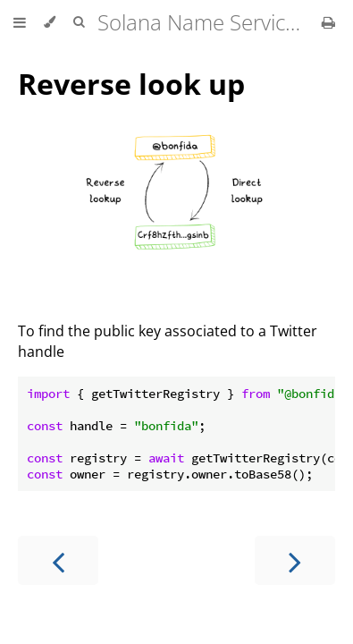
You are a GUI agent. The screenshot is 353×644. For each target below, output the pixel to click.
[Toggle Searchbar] (79, 22)
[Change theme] (50, 22)
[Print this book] (328, 22)
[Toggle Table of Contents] (20, 22)
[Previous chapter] (58, 560)
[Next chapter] (295, 560)
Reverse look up (131, 84)
